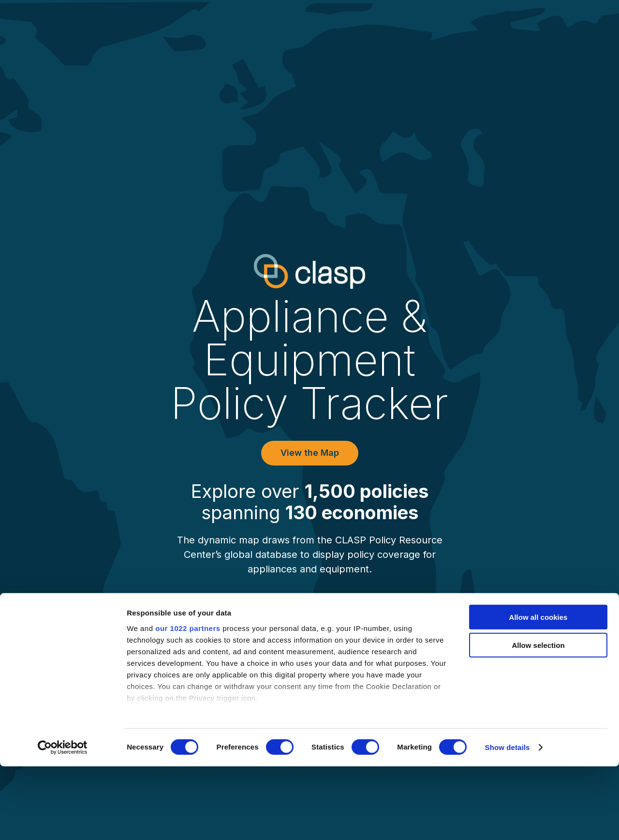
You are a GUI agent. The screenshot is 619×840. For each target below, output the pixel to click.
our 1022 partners (188, 702)
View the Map (310, 453)
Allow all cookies (538, 691)
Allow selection (538, 719)
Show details (508, 821)
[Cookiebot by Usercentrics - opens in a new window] (63, 821)
